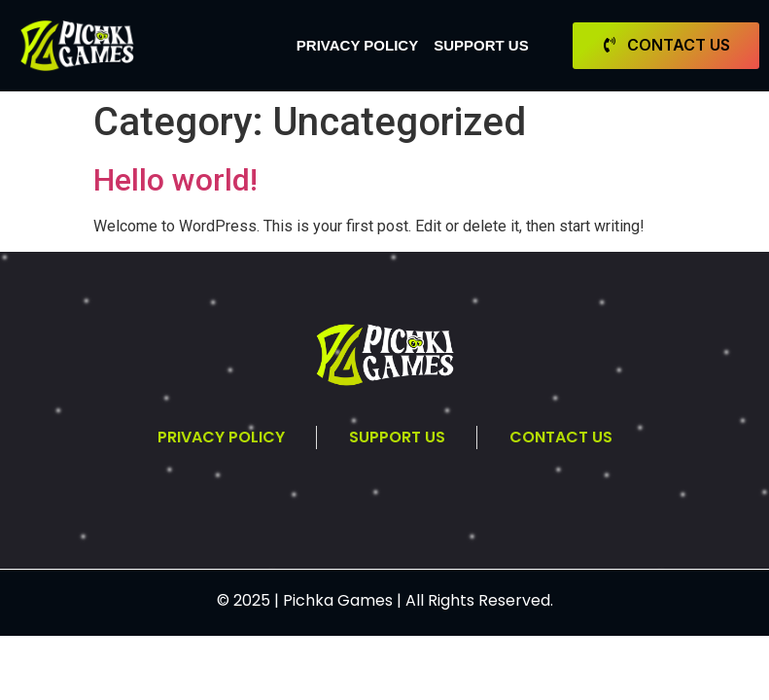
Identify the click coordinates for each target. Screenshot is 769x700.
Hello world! (175, 180)
